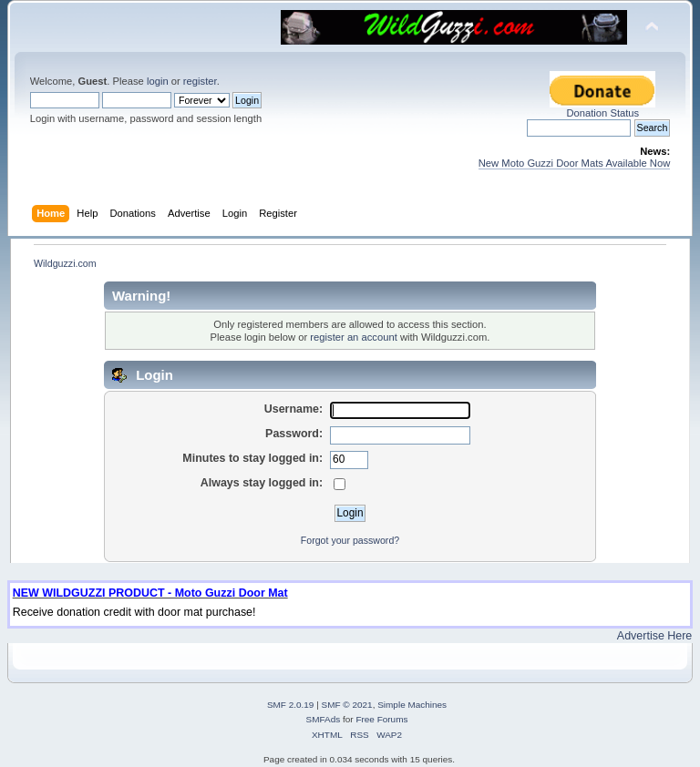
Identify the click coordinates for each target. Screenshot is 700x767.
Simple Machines (412, 705)
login (158, 81)
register (200, 81)
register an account (353, 337)
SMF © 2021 (347, 705)
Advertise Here (654, 636)
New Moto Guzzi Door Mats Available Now (575, 163)
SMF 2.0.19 (291, 705)
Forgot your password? (350, 540)
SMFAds (324, 719)
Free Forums (381, 719)
